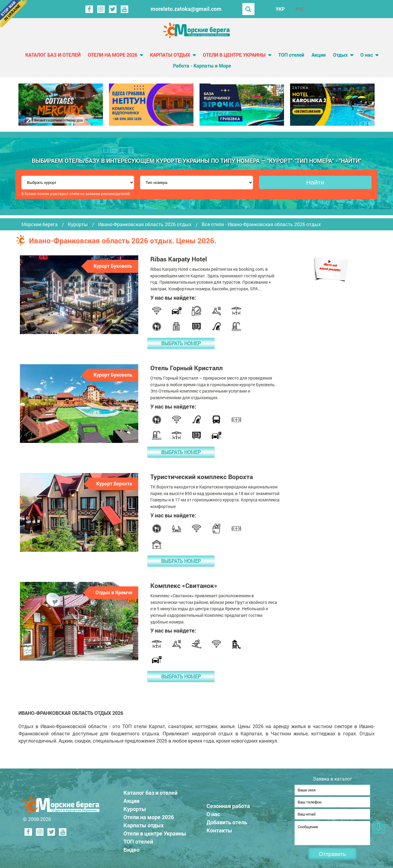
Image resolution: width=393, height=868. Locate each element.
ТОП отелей (291, 55)
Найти (315, 182)
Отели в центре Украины (234, 55)
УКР (280, 9)
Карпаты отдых (170, 55)
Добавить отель (229, 820)
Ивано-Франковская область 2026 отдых (145, 224)
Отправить (332, 854)
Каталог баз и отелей (53, 55)
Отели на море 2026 (113, 55)
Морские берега (40, 224)
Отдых (340, 55)
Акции (319, 55)
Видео (134, 848)
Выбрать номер (181, 343)
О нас (367, 55)
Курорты (78, 224)
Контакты (221, 829)
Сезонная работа (230, 804)
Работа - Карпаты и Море (202, 66)
